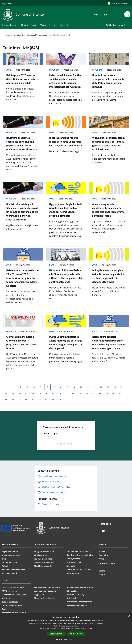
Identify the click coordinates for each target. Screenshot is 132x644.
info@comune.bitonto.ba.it (14, 613)
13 (94, 387)
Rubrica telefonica (10, 602)
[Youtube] (104, 14)
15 (108, 387)
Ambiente (71, 566)
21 (26, 393)
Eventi (102, 571)
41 (40, 399)
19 (13, 393)
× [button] (129, 616)
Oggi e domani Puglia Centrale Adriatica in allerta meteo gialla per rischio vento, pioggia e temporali (66, 210)
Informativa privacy (75, 594)
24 (46, 393)
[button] (66, 640)
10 (74, 387)
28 (73, 393)
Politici (5, 566)
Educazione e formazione (78, 551)
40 (33, 399)
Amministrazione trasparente (80, 587)
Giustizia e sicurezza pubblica (80, 555)
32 (100, 393)
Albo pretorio (73, 591)
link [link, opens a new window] (91, 628)
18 (6, 393)
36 (6, 399)
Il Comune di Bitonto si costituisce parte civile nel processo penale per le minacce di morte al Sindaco (22, 144)
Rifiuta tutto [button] (76, 634)
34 (113, 393)
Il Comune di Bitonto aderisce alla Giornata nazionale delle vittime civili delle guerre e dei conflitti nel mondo (66, 276)
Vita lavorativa (41, 555)
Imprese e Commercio (44, 559)
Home (7, 35)
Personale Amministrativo (13, 570)
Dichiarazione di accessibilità (79, 602)
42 (46, 399)
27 (66, 393)
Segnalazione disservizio (45, 591)
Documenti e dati (9, 573)
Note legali (71, 598)
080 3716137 (16, 595)
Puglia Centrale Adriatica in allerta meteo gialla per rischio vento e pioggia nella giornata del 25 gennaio (66, 342)
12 (88, 387)
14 (101, 387)
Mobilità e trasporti (43, 566)
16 (114, 387)
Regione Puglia (8, 3)
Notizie (52, 265)
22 (33, 393)
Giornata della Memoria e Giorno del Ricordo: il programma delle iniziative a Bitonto (22, 342)
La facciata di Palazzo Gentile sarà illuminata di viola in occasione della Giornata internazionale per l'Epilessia (65, 81)
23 (40, 393)
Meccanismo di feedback (78, 605)
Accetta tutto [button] (56, 634)
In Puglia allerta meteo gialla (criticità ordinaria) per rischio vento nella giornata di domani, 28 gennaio (108, 276)
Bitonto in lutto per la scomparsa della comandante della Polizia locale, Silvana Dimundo (108, 81)
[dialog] (66, 629)
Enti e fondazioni (9, 562)
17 (121, 387)
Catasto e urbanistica (44, 562)
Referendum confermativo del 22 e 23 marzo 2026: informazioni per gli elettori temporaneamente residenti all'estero (23, 278)
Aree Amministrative (11, 555)
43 (53, 399)
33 (107, 393)
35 (120, 393)
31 (93, 393)
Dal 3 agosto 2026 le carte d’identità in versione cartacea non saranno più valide (23, 79)
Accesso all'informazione (38, 35)
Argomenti (18, 35)
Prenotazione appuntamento (47, 587)
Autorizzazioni (73, 573)
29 (80, 393)
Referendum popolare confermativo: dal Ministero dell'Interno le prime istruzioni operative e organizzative (109, 342)
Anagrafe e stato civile (44, 552)
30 (86, 393)
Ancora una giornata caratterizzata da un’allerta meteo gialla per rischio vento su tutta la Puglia (108, 210)
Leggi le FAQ (40, 594)
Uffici (4, 559)
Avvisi (9, 70)
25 (53, 393)
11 (81, 387)
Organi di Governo (10, 552)
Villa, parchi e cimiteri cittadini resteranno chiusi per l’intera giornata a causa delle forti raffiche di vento (109, 144)
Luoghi (102, 574)
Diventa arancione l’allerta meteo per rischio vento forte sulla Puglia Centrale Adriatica (66, 142)
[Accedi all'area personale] (117, 3)
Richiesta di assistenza (44, 598)
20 (19, 393)
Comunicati (54, 70)
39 (26, 399)
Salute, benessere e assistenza (80, 569)
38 (19, 399)
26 (60, 393)
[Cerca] (127, 14)
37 (13, 399)
